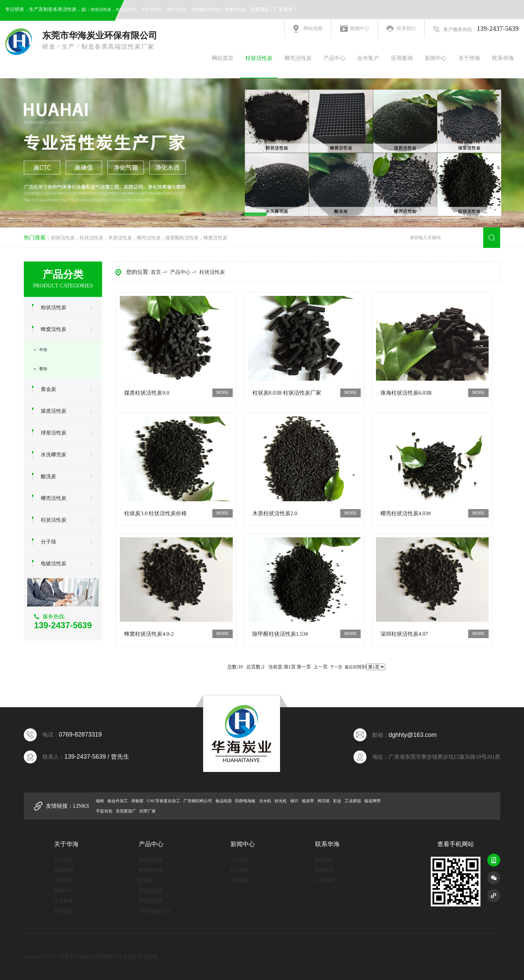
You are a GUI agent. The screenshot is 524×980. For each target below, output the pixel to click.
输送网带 (373, 801)
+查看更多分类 (154, 911)
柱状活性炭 (126, 10)
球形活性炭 (54, 433)
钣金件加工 (118, 801)
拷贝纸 (324, 801)
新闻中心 (436, 58)
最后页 (351, 667)
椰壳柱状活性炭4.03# (406, 513)
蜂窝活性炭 (235, 10)
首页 (156, 272)
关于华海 (469, 58)
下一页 (336, 667)
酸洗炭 (48, 476)
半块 (43, 350)
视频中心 (360, 28)
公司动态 (240, 860)
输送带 (308, 801)
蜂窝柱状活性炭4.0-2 (149, 634)
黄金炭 (48, 389)
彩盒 (337, 801)
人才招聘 (325, 880)
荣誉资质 (64, 911)
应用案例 (402, 58)
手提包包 (104, 811)
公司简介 (64, 860)
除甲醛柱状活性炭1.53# (280, 634)
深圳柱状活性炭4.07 (404, 634)
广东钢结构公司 (198, 801)
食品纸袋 (224, 801)
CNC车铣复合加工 (163, 801)
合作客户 (368, 58)
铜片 (294, 801)
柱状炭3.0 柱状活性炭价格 (155, 513)
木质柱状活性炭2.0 (275, 513)
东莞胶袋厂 (126, 811)
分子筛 (48, 542)
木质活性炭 (151, 10)
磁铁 (100, 801)
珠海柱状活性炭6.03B (406, 393)
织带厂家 (148, 811)
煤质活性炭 (54, 411)
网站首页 (223, 58)
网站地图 (313, 28)
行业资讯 (240, 870)
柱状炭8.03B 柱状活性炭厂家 (287, 393)
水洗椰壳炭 (54, 455)
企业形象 (64, 901)
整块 (43, 369)
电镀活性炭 (54, 564)
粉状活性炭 (101, 10)
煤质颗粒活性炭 (206, 10)
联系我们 (406, 28)
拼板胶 (137, 801)
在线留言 (325, 870)
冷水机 (265, 801)
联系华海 (503, 58)
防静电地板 (245, 801)
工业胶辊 (353, 801)
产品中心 (334, 58)
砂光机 (281, 801)
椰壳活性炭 (177, 10)
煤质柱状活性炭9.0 (147, 393)
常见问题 (240, 880)
